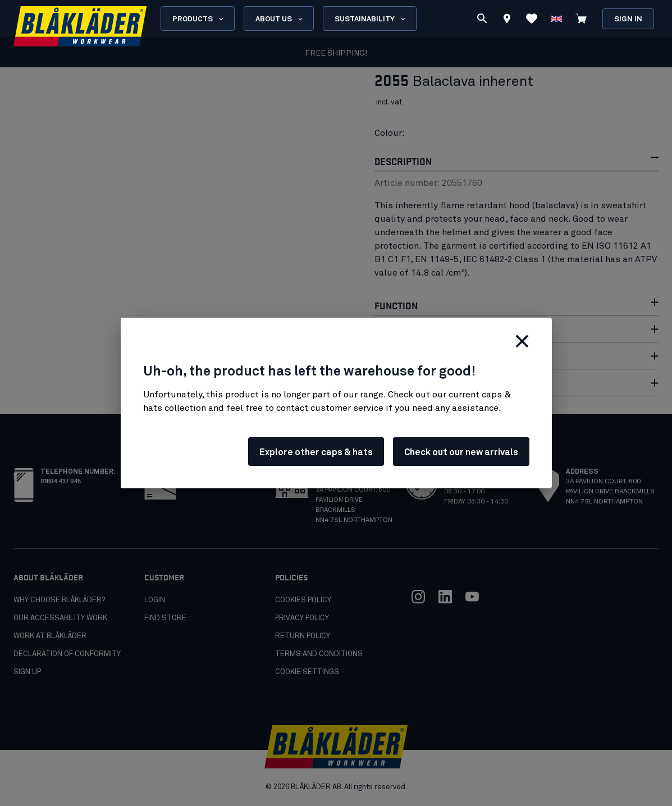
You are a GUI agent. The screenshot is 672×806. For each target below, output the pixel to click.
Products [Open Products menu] (199, 19)
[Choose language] (556, 19)
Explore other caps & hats (316, 452)
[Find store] (507, 20)
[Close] (522, 341)
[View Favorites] (532, 19)
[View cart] (581, 19)
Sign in (628, 19)
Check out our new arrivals (461, 452)
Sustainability (371, 19)
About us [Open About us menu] (280, 19)
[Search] (482, 19)
